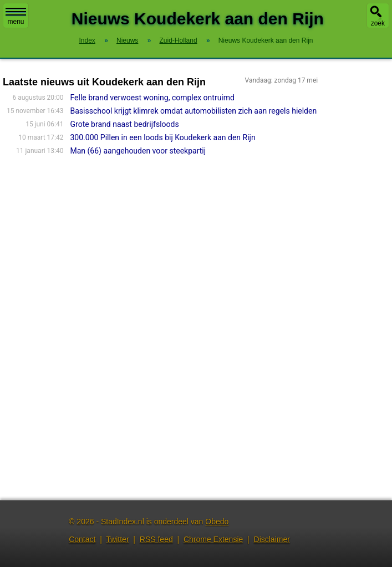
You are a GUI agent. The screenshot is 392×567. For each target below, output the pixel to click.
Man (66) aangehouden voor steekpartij (138, 151)
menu (16, 17)
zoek (378, 23)
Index (87, 40)
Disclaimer (272, 539)
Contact (82, 539)
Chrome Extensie (213, 539)
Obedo (217, 522)
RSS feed (156, 539)
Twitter (117, 539)
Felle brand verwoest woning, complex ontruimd (152, 98)
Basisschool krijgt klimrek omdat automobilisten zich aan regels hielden (194, 111)
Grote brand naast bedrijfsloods (125, 124)
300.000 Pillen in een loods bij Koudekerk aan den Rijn (163, 137)
